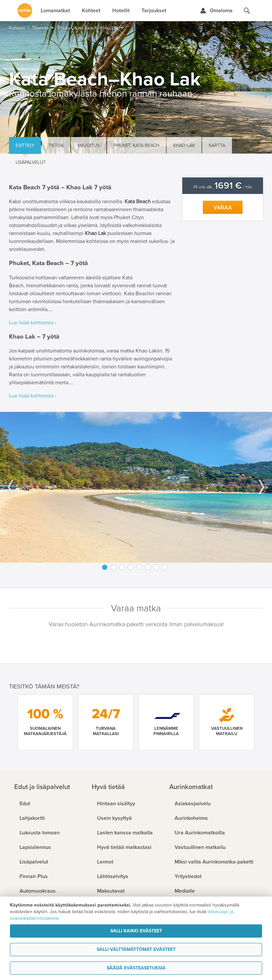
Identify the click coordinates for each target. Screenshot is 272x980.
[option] (136, 487)
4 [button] (131, 567)
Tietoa (56, 145)
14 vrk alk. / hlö (223, 187)
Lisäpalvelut (31, 162)
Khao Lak (184, 145)
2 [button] (113, 567)
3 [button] (122, 567)
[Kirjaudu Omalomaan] (216, 11)
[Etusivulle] (25, 11)
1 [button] (105, 567)
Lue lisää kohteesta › (33, 323)
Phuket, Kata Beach (136, 145)
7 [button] (156, 567)
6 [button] (148, 567)
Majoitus (89, 145)
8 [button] (165, 567)
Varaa (223, 208)
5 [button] (139, 567)
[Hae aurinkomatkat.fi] (247, 11)
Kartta (217, 145)
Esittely (25, 145)
